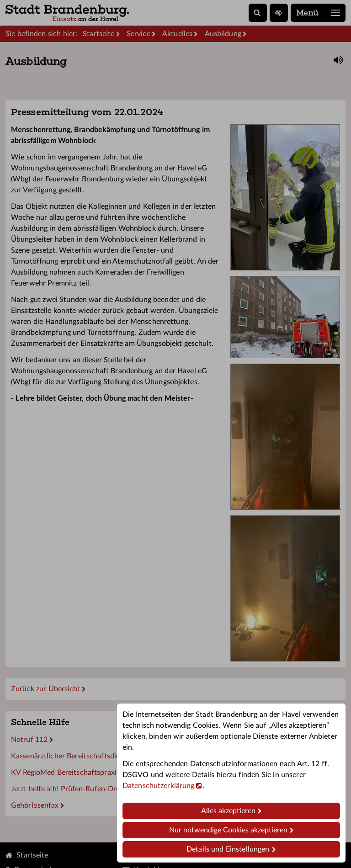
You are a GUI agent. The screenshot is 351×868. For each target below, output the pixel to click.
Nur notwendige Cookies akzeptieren (228, 830)
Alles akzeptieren (228, 811)
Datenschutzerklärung (158, 786)
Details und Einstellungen (228, 849)
